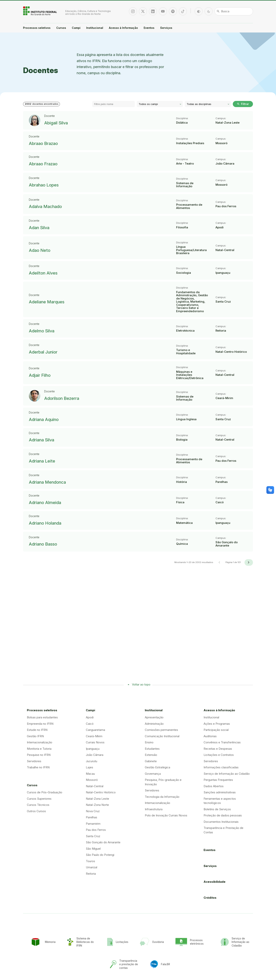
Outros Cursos (36, 811)
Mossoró (92, 780)
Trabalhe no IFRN (38, 767)
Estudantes (152, 749)
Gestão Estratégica (157, 767)
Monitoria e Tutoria (39, 749)
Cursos (61, 28)
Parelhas (92, 817)
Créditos (210, 898)
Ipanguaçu (93, 749)
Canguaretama (95, 730)
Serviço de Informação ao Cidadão (227, 774)
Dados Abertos (214, 786)
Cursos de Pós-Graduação (45, 792)
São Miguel (93, 849)
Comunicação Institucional (162, 736)
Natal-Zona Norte (97, 805)
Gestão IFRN (35, 736)
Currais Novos (95, 742)
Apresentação (154, 717)
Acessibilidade (215, 882)
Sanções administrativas (220, 792)
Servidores (34, 761)
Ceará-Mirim (94, 736)
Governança (153, 774)
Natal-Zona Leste (97, 799)
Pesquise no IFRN (39, 755)
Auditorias (210, 736)
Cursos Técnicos (38, 805)
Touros (90, 861)
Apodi (90, 717)
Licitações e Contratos (219, 755)
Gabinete (151, 761)
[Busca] (234, 11)
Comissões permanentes (161, 730)
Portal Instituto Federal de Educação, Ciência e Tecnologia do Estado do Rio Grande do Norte (40, 11)
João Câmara (95, 755)
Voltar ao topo (141, 684)
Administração (154, 724)
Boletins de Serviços (217, 809)
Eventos (149, 28)
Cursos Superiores (39, 799)
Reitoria (91, 874)
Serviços (166, 28)
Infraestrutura (154, 809)
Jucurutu (92, 761)
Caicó (90, 724)
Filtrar (243, 104)
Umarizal (92, 867)
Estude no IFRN (37, 730)
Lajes (90, 767)
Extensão (151, 755)
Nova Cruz (93, 811)
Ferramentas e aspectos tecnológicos (220, 801)
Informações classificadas (221, 767)
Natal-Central (95, 786)
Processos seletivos (37, 28)
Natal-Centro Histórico (101, 792)
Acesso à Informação (123, 28)
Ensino (149, 742)
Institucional (95, 28)
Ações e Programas (217, 724)
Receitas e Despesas (218, 749)
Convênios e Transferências (222, 742)
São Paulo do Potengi (100, 855)
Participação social (216, 730)
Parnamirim (93, 824)
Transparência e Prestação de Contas (223, 830)
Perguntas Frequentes (218, 780)
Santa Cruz (93, 836)
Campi (76, 28)
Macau (90, 774)
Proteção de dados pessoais (223, 815)
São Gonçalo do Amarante (103, 842)
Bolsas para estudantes (42, 717)
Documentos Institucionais (221, 822)
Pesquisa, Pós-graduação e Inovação (163, 782)
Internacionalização (40, 742)
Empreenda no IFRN (40, 724)
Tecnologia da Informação (162, 797)
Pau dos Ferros (96, 830)
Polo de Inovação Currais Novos (166, 815)
